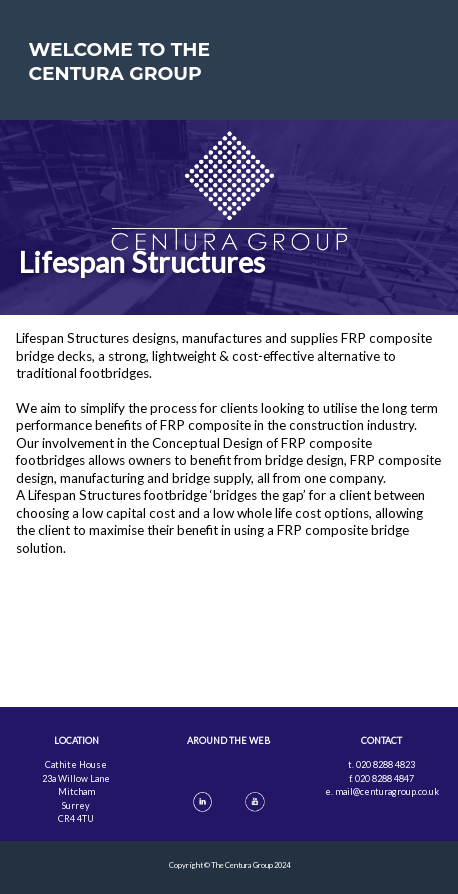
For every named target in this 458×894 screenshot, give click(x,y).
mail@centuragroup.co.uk (387, 791)
